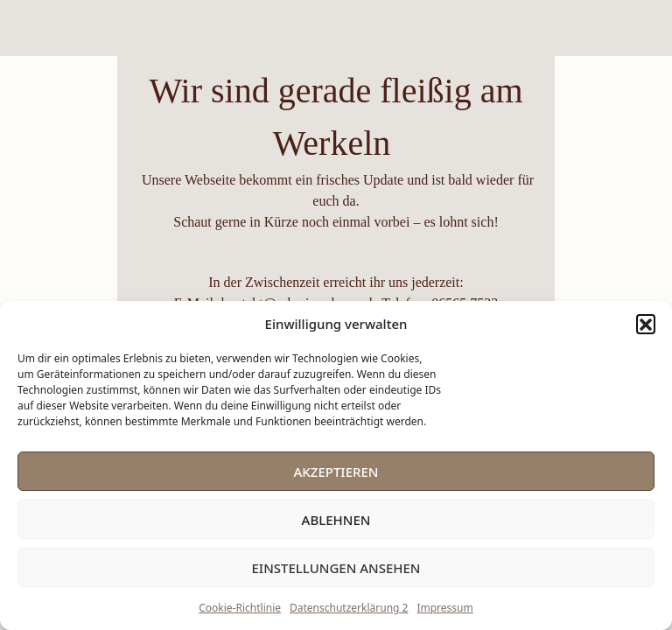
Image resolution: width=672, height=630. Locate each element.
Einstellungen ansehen (336, 568)
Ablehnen (336, 520)
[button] (646, 324)
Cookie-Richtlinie (240, 608)
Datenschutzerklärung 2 (349, 608)
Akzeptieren (336, 472)
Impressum (444, 608)
